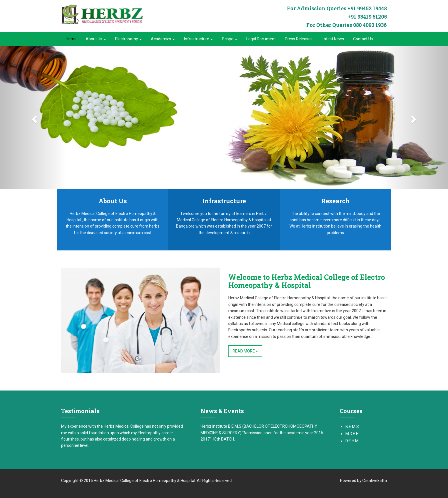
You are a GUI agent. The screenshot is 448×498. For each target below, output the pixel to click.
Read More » (245, 351)
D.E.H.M (352, 441)
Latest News (333, 39)
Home (71, 39)
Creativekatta (375, 481)
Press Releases (299, 39)
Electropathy (128, 39)
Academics (163, 39)
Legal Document (261, 39)
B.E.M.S (352, 427)
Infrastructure (198, 39)
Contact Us (363, 39)
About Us (96, 39)
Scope (230, 39)
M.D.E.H (352, 434)
